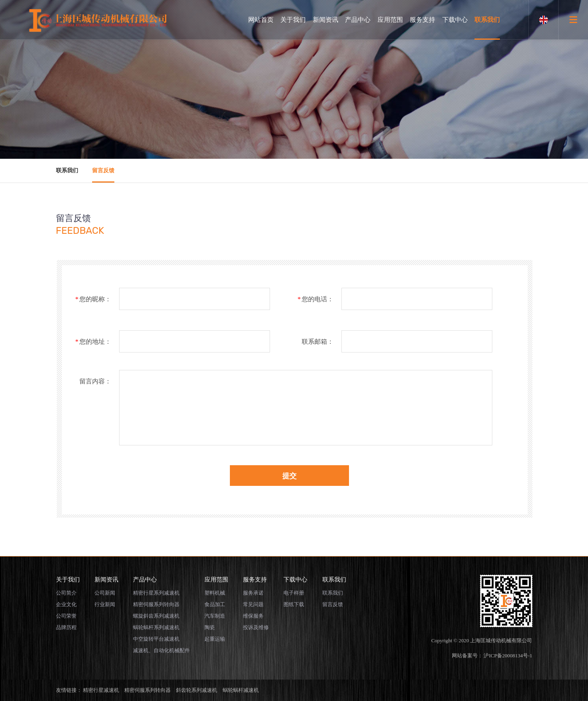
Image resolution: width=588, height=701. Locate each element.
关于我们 (293, 20)
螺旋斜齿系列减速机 (156, 616)
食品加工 (215, 604)
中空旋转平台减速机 (156, 639)
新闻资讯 (326, 20)
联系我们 (487, 20)
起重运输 (215, 639)
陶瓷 (210, 627)
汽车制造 (215, 616)
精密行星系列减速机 (156, 593)
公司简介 (66, 593)
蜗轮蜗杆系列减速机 (156, 627)
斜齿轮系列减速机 (197, 690)
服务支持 (422, 20)
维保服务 (253, 616)
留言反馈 (103, 170)
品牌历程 (66, 627)
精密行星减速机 (101, 690)
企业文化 (66, 604)
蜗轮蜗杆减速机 (241, 690)
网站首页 (261, 20)
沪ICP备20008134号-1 (508, 656)
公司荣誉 (66, 616)
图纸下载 (294, 604)
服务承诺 (253, 593)
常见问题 (253, 604)
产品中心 (358, 20)
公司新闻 (105, 593)
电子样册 (294, 593)
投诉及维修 (256, 627)
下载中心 (455, 20)
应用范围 (390, 20)
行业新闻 (105, 604)
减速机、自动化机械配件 (161, 650)
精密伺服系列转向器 (156, 604)
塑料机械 (215, 593)
